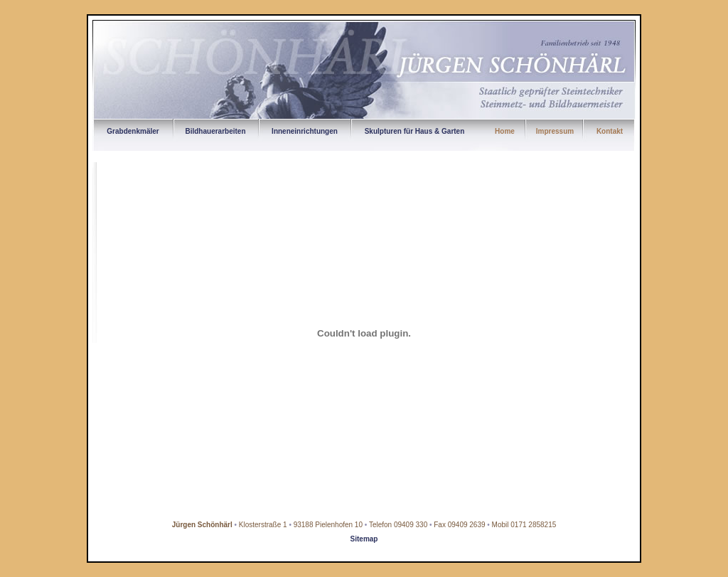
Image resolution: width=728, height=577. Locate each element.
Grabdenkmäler (133, 131)
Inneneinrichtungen (305, 131)
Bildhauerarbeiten (215, 131)
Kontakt (610, 131)
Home (505, 131)
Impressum (555, 131)
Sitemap (364, 539)
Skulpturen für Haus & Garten (415, 131)
